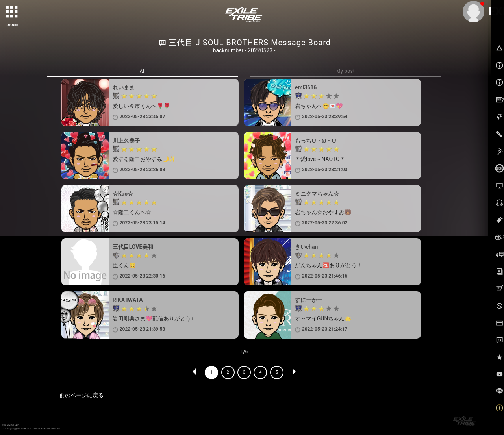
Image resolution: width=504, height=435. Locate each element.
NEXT (294, 372)
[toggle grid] (12, 12)
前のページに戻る (82, 395)
